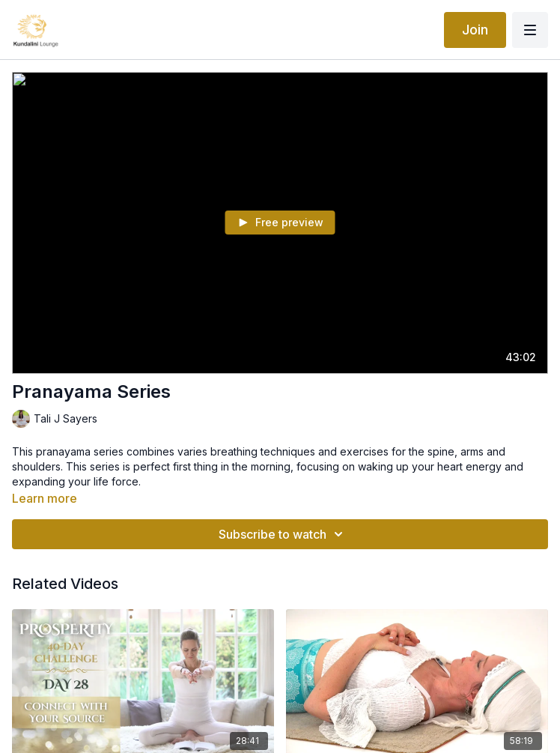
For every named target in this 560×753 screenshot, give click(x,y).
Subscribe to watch (283, 534)
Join (475, 30)
